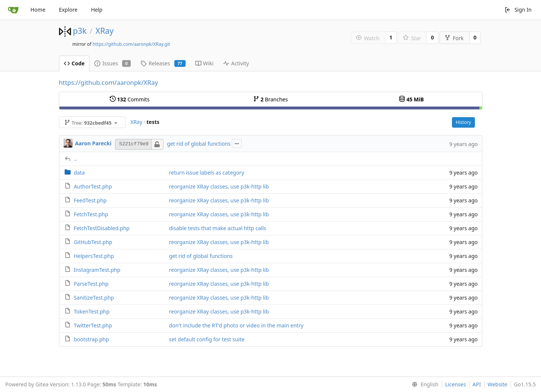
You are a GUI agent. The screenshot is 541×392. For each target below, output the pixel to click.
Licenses (456, 384)
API (477, 384)
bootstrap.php (91, 339)
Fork (454, 38)
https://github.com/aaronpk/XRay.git (131, 44)
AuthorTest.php (93, 186)
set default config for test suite (207, 339)
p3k (80, 31)
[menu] (424, 384)
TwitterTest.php (93, 325)
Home (38, 10)
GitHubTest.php (93, 242)
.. (76, 159)
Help (97, 10)
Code (74, 63)
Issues (113, 63)
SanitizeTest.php (94, 298)
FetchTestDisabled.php (102, 228)
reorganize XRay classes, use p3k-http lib (219, 186)
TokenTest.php (91, 311)
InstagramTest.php (97, 270)
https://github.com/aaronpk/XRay (109, 82)
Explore (68, 10)
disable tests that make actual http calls (218, 228)
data (79, 173)
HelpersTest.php (94, 256)
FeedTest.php (90, 200)
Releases (163, 63)
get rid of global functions (199, 144)
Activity (236, 63)
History (463, 122)
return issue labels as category (207, 173)
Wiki (205, 63)
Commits (130, 99)
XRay (104, 31)
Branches (270, 99)
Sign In (518, 10)
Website (498, 384)
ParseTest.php (91, 284)
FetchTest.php (91, 214)
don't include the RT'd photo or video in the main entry (236, 325)
